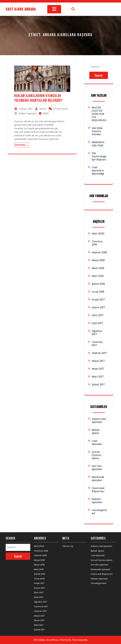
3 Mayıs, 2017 (26, 109)
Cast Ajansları (97, 443)
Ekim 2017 (98, 315)
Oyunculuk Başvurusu (98, 490)
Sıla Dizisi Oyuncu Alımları (97, 131)
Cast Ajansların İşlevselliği (98, 171)
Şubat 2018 (98, 284)
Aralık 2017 (98, 300)
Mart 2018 (98, 276)
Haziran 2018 (99, 252)
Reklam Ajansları (28, 114)
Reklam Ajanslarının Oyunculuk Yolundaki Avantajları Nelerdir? (38, 98)
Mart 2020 (98, 234)
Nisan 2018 (98, 268)
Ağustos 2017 (97, 333)
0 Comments (61, 109)
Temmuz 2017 (97, 344)
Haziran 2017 (99, 353)
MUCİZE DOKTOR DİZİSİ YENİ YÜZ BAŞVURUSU (99, 114)
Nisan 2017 (98, 369)
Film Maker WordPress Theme (51, 640)
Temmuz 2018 (97, 243)
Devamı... (22, 145)
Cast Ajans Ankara (21, 9)
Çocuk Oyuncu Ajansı (96, 455)
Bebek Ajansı (96, 432)
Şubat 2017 (98, 384)
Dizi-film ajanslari (97, 468)
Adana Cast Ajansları (99, 421)
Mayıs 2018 (98, 260)
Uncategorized (99, 512)
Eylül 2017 (97, 323)
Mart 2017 (98, 377)
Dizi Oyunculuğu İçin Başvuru (99, 156)
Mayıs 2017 (98, 361)
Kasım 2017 (98, 307)
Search (99, 75)
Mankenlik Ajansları (98, 479)
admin (43, 109)
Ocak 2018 (98, 292)
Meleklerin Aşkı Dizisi (98, 144)
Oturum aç (68, 546)
